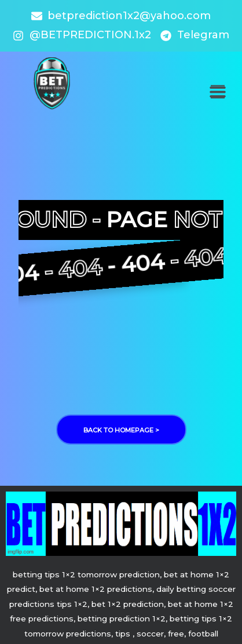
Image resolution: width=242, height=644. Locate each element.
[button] (217, 92)
